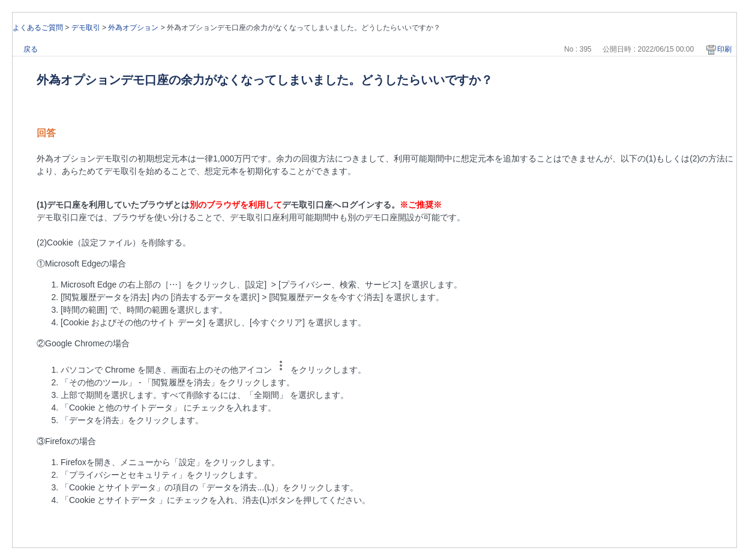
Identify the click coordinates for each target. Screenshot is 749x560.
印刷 (724, 49)
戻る (31, 49)
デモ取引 (86, 28)
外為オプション (133, 28)
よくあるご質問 (38, 28)
